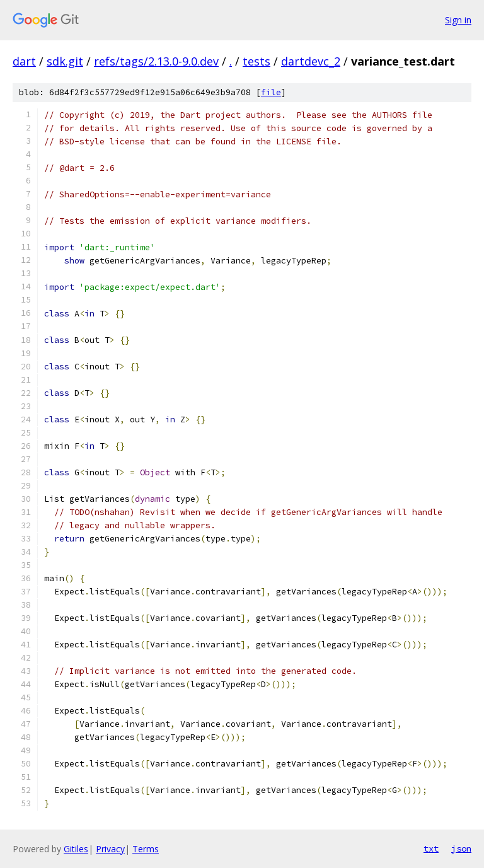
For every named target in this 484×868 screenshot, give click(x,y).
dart (24, 61)
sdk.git (65, 61)
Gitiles (76, 849)
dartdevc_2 (311, 61)
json (461, 848)
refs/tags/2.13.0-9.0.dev (156, 61)
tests (256, 61)
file (271, 92)
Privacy (110, 849)
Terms (146, 849)
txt (431, 848)
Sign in (458, 20)
